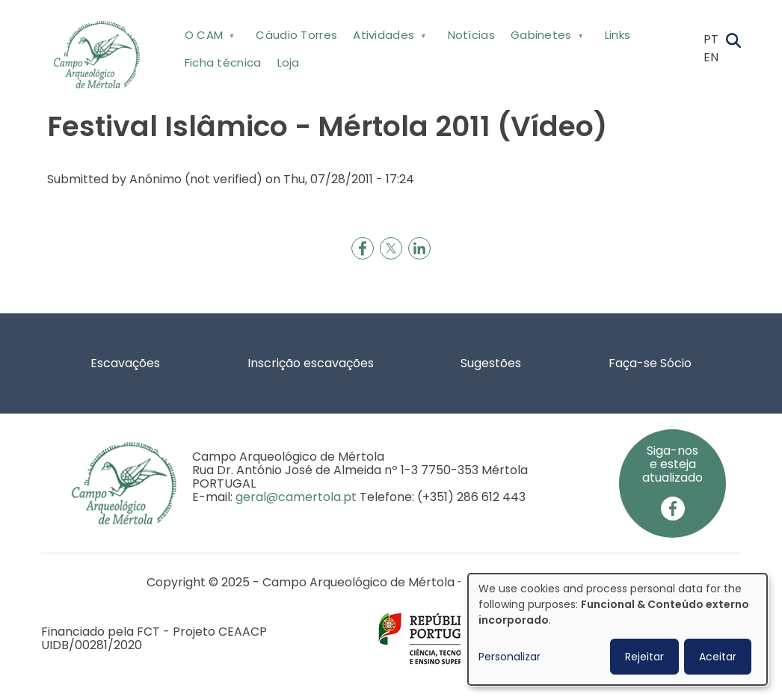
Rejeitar (644, 657)
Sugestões (491, 363)
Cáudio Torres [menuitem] (296, 35)
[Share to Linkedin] (419, 248)
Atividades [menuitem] (388, 38)
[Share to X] (391, 248)
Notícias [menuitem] (471, 35)
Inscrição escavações (311, 363)
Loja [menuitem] (289, 62)
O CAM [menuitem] (208, 38)
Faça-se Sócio (650, 363)
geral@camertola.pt (296, 497)
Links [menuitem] (618, 35)
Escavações (125, 363)
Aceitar (718, 657)
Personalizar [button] (509, 657)
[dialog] (618, 629)
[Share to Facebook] (363, 248)
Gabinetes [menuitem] (545, 38)
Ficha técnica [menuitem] (223, 62)
